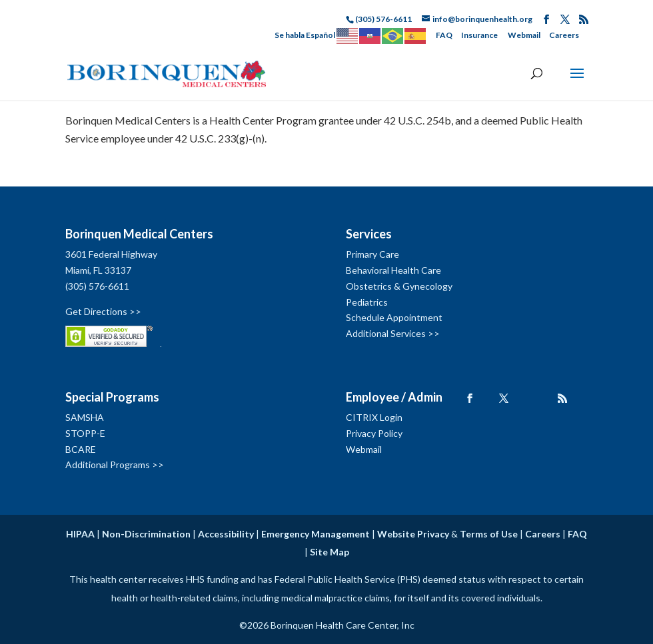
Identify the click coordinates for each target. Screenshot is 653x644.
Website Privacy (413, 534)
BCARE (81, 449)
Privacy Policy (374, 433)
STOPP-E (85, 433)
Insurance (479, 35)
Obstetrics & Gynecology (399, 286)
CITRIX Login (374, 417)
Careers (564, 35)
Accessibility (226, 534)
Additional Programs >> (115, 465)
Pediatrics (367, 302)
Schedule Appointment (394, 317)
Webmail (524, 35)
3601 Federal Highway (111, 254)
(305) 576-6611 (97, 286)
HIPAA (80, 534)
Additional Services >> (393, 333)
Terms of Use (489, 534)
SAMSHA (85, 417)
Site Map (329, 552)
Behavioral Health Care (393, 270)
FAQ (444, 35)
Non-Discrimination (146, 534)
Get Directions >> (103, 311)
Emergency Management (316, 534)
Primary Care (372, 254)
